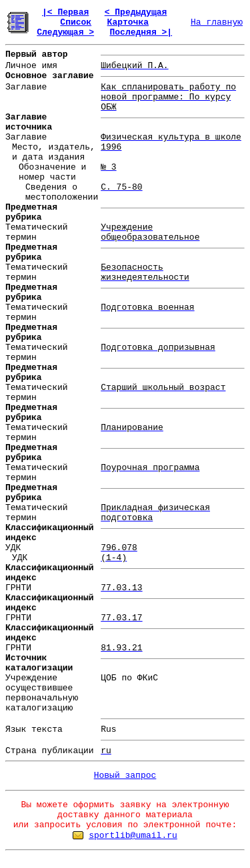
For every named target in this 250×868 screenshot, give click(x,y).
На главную (217, 22)
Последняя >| (141, 32)
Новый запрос (125, 776)
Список (76, 22)
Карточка (128, 22)
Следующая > (65, 32)
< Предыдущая (136, 12)
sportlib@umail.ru (133, 836)
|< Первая (65, 12)
